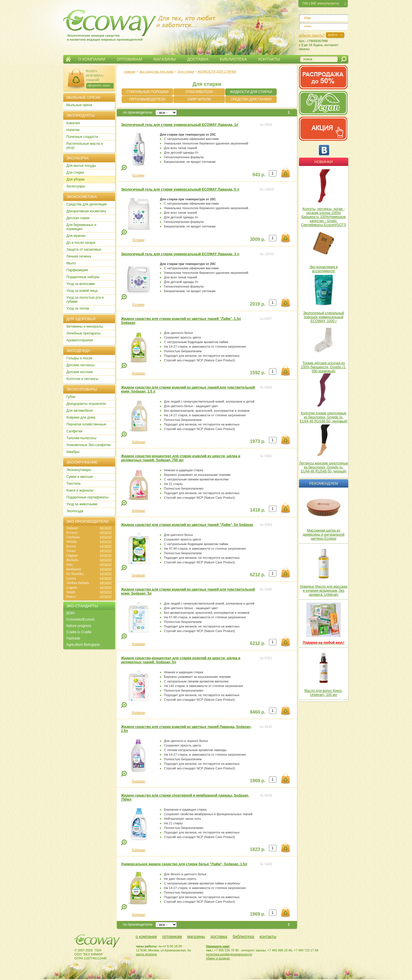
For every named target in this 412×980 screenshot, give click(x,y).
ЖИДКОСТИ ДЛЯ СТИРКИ (217, 72)
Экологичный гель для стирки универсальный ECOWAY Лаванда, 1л (180, 125)
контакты (268, 937)
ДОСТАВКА (198, 59)
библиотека (243, 937)
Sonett (71, 592)
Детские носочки (80, 372)
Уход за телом (78, 308)
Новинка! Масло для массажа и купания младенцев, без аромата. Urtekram (324, 591)
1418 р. (257, 510)
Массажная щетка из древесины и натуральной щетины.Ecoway (324, 534)
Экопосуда (75, 511)
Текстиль (74, 484)
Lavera (71, 578)
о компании (146, 937)
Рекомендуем (324, 483)
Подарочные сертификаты (87, 497)
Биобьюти (74, 569)
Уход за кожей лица (82, 291)
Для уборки (75, 179)
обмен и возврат (218, 958)
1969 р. (257, 781)
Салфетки (74, 431)
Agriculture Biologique (83, 645)
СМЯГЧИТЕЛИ (199, 99)
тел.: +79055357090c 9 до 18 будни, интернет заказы (319, 45)
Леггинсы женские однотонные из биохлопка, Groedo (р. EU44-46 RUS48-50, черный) (324, 467)
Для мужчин (76, 236)
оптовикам (172, 937)
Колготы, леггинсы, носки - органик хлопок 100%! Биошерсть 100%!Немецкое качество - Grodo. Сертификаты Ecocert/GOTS (324, 217)
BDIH (71, 613)
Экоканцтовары (79, 470)
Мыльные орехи (79, 105)
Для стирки (186, 72)
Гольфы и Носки (79, 358)
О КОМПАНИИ (92, 59)
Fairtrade (73, 638)
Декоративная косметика (86, 211)
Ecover (71, 546)
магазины (196, 937)
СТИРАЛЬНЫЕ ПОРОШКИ (147, 92)
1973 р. (257, 441)
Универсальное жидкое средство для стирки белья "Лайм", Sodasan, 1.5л (184, 864)
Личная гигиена (79, 256)
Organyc (72, 555)
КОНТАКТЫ (269, 59)
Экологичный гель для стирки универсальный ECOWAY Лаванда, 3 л (180, 254)
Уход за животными (82, 504)
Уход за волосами (81, 284)
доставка (219, 937)
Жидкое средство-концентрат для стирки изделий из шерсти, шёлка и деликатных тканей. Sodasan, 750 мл (181, 458)
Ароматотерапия (80, 340)
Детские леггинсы (80, 365)
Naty (70, 565)
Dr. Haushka (75, 574)
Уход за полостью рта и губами (85, 300)
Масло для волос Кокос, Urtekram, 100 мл (324, 693)
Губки (71, 397)
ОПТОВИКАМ (129, 59)
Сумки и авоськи (80, 477)
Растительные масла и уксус (85, 146)
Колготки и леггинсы (82, 379)
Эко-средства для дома (156, 72)
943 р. (259, 175)
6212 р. (257, 575)
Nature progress (79, 626)
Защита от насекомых (84, 250)
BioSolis (72, 560)
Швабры (73, 452)
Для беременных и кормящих (81, 227)
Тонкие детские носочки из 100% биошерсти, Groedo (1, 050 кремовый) (323, 367)
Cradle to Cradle (79, 632)
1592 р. (257, 373)
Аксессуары (76, 186)
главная (130, 72)
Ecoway (138, 175)
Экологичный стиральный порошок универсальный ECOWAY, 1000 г (324, 317)
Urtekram (73, 537)
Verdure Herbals (78, 583)
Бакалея (73, 123)
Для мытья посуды (81, 166)
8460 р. (257, 712)
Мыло (71, 263)
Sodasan (138, 373)
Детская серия (78, 218)
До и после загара (81, 243)
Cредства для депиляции (87, 204)
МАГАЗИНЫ (165, 59)
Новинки (324, 162)
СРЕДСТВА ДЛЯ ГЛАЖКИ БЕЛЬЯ (251, 100)
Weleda (72, 542)
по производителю (138, 112)
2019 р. (257, 304)
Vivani (71, 551)
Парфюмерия (77, 270)
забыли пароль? (312, 35)
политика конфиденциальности (229, 954)
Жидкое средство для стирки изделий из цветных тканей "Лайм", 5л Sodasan (187, 525)
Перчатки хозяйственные (86, 424)
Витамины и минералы (85, 326)
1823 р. (257, 849)
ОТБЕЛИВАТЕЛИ (199, 92)
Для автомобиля (80, 411)
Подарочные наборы (83, 277)
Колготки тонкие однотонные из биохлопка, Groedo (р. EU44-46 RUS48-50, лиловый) (324, 417)
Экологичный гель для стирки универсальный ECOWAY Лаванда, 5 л (180, 189)
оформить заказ (99, 85)
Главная (68, 59)
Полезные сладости (82, 137)
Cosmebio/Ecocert (80, 619)
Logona (72, 587)
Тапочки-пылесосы (81, 438)
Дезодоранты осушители (86, 404)
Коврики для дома (81, 417)
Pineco (71, 597)
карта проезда (146, 954)
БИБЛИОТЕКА (233, 59)
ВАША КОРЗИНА (94, 73)
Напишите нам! (218, 946)
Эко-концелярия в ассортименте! (323, 269)
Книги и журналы (80, 490)
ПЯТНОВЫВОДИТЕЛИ (147, 99)
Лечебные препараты (83, 333)
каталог (106, 528)
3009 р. (257, 239)
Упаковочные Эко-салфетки (88, 445)
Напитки (73, 130)
